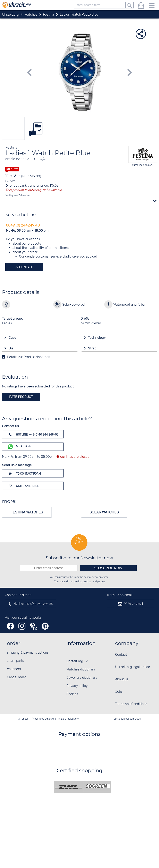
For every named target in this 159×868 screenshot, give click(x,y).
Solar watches (104, 512)
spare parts (15, 661)
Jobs (119, 692)
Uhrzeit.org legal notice (133, 667)
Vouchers (14, 669)
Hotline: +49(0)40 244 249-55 (33, 434)
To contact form (24, 473)
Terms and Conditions (131, 704)
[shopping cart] (141, 6)
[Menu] (152, 6)
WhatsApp (19, 447)
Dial (12, 348)
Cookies (72, 694)
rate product (21, 397)
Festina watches (27, 512)
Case (13, 338)
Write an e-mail (23, 486)
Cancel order (16, 677)
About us (122, 679)
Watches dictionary (81, 670)
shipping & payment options (28, 653)
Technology (97, 338)
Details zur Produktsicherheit (29, 357)
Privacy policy (77, 686)
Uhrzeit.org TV (77, 661)
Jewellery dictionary (82, 678)
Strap (93, 348)
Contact (26, 267)
